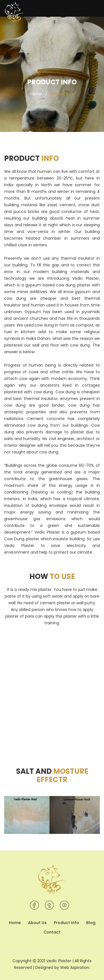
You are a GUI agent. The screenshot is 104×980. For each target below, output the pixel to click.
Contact (52, 932)
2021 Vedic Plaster (55, 961)
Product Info (66, 923)
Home (36, 94)
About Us (37, 923)
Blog (91, 923)
